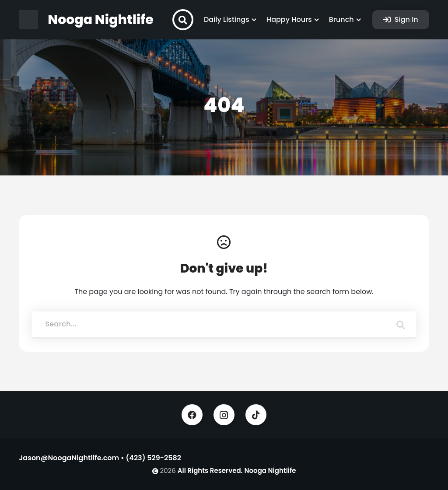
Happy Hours (289, 19)
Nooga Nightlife (270, 471)
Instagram (224, 415)
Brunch (341, 19)
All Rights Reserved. (210, 471)
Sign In (406, 19)
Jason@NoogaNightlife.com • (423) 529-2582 (100, 458)
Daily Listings (227, 19)
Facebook (192, 415)
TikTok (256, 415)
